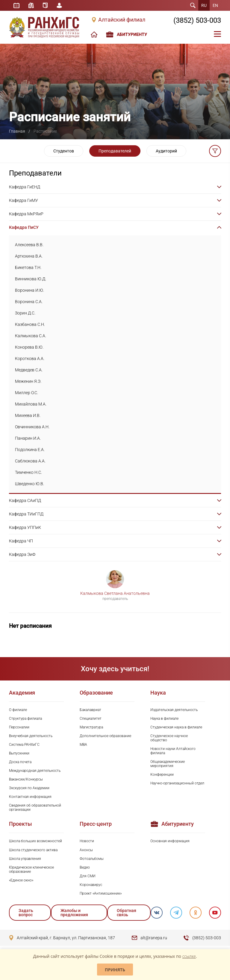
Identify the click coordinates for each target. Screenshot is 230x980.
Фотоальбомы (92, 859)
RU (204, 5)
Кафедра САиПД (25, 500)
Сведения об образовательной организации (35, 807)
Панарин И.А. (28, 438)
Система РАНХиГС (24, 745)
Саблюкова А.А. (30, 461)
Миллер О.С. (27, 393)
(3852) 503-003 (197, 20)
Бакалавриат (90, 710)
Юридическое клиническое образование (31, 869)
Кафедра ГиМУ (24, 200)
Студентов (64, 151)
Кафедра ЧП (21, 541)
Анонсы (86, 850)
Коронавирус (91, 885)
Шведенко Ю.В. (29, 484)
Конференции (162, 775)
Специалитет (91, 719)
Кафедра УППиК (25, 527)
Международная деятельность (35, 771)
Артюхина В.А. (29, 256)
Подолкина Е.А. (30, 450)
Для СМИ (88, 876)
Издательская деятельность (174, 710)
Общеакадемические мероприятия (168, 764)
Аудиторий (166, 151)
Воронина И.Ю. (29, 290)
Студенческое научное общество (169, 738)
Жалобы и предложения (74, 913)
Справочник (45, 5)
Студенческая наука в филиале (176, 727)
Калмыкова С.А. (31, 336)
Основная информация (170, 841)
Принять (115, 970)
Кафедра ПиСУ (24, 227)
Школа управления (25, 859)
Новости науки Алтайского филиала (173, 751)
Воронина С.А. (29, 302)
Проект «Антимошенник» (101, 893)
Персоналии (19, 727)
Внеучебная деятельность (31, 736)
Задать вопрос (26, 913)
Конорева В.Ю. (29, 347)
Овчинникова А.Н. (32, 427)
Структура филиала (25, 719)
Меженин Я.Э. (28, 381)
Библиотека (31, 5)
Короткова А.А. (30, 359)
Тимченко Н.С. (28, 472)
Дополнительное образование (105, 736)
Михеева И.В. (28, 415)
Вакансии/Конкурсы (26, 779)
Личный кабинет (59, 5)
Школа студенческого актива (33, 850)
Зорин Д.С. (25, 313)
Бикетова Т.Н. (28, 267)
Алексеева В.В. (29, 245)
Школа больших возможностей (35, 841)
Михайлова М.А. (31, 404)
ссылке (189, 956)
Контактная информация (30, 797)
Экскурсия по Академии (29, 788)
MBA (83, 745)
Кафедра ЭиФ (22, 554)
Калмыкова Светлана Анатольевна (115, 593)
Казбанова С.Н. (30, 324)
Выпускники (19, 753)
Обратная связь (127, 913)
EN (215, 5)
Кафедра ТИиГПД (26, 514)
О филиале (18, 710)
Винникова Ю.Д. (31, 279)
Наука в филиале (164, 719)
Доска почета (20, 762)
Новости (87, 841)
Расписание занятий (16, 5)
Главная (17, 131)
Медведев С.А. (29, 370)
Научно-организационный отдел (177, 783)
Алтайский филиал (122, 20)
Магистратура (91, 727)
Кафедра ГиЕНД (25, 187)
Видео (85, 867)
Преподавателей (115, 151)
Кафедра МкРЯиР (26, 214)
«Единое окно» (21, 880)
